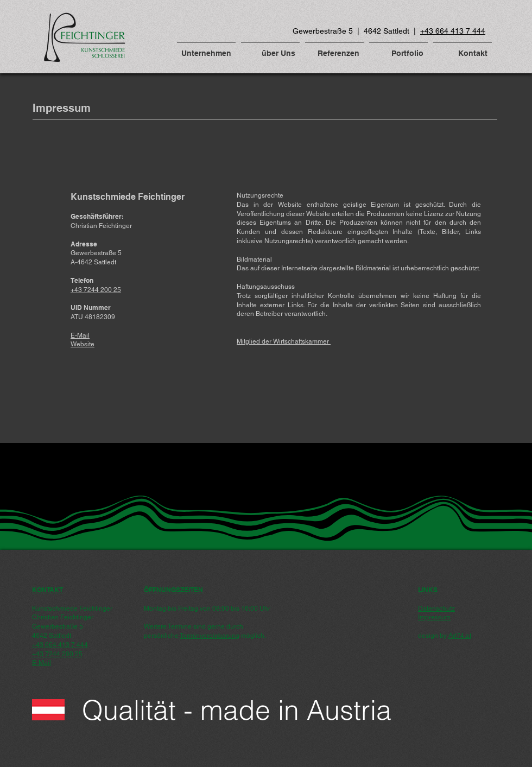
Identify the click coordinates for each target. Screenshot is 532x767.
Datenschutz (436, 608)
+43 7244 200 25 (57, 654)
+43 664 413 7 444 (453, 31)
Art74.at (460, 636)
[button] (206, 49)
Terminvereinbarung (210, 636)
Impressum (434, 617)
